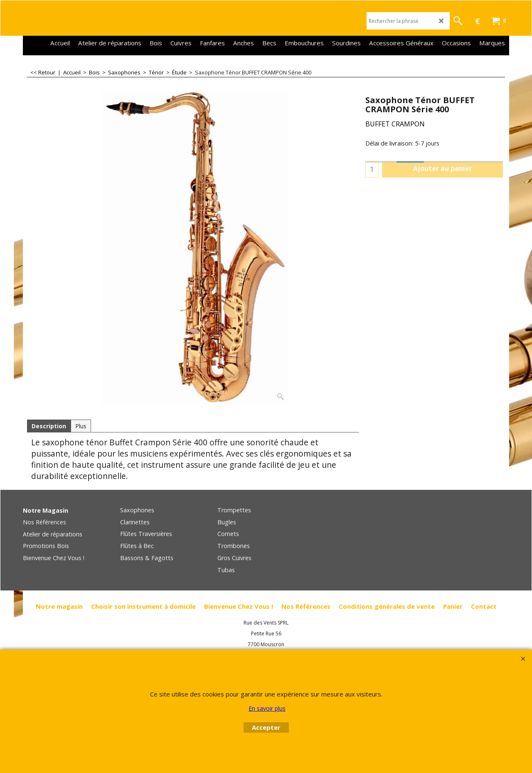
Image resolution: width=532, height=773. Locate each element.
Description (49, 426)
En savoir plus (267, 708)
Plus (81, 426)
